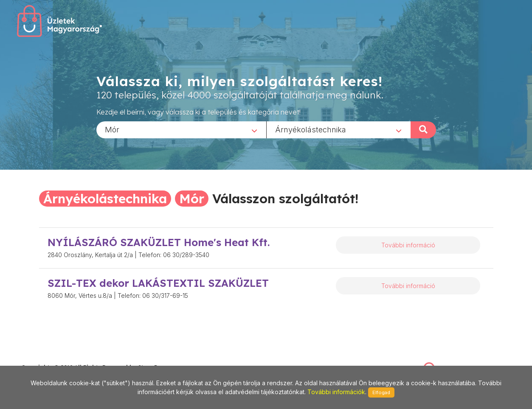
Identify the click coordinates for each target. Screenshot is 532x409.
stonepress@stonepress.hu (55, 358)
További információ (408, 245)
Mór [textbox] (112, 129)
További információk (336, 392)
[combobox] (181, 129)
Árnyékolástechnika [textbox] (311, 129)
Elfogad (381, 392)
